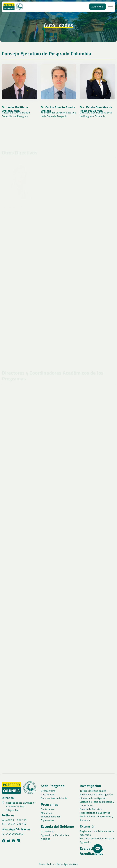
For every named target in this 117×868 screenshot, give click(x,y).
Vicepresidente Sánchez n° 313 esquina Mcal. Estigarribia (19, 806)
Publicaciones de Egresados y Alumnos (97, 818)
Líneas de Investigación (93, 798)
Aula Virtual (97, 7)
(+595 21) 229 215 (14, 820)
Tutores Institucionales (93, 791)
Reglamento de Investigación (96, 794)
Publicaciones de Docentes (95, 813)
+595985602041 (13, 834)
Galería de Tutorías (91, 809)
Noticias (45, 839)
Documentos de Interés (54, 798)
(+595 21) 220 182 (14, 824)
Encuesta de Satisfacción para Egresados (97, 840)
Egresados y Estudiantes (55, 835)
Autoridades (48, 794)
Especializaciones (51, 817)
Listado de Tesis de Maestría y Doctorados (97, 804)
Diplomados (47, 820)
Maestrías (46, 813)
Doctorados (47, 809)
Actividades (47, 831)
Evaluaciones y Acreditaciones (92, 851)
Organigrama (48, 791)
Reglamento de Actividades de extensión (97, 833)
